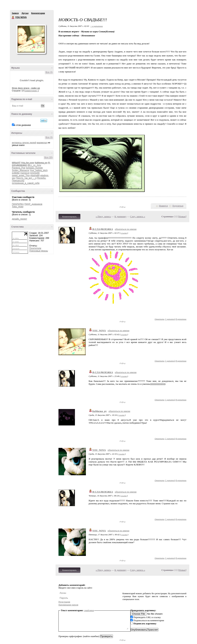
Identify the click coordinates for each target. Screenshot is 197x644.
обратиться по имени (126, 229)
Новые (182, 216)
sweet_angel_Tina (21, 176)
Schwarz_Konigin (34, 168)
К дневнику (121, 216)
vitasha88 (35, 176)
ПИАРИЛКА (18, 204)
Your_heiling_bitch (39, 170)
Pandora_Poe (19, 168)
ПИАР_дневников (33, 204)
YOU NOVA (13, 18)
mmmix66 (35, 173)
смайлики (89, 610)
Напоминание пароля (68, 605)
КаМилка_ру (100, 411)
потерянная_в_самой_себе (26, 183)
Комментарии (38, 13)
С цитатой (170, 319)
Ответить (159, 319)
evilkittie (16, 173)
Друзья (25, 13)
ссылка (124, 233)
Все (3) (49, 72)
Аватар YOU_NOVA (31, 39)
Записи (15, 13)
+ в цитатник (96, 26)
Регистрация (64, 602)
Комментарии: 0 (32, 91)
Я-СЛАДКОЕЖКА (103, 229)
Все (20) (49, 157)
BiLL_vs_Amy (34, 165)
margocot (25, 173)
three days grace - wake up (26, 88)
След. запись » (138, 216)
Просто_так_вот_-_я (26, 178)
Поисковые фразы (39, 251)
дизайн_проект (19, 219)
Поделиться (178, 206)
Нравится (163, 206)
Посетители (35, 248)
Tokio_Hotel (18, 207)
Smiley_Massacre (21, 170)
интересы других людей (24, 143)
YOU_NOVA (99, 330)
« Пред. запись (103, 216)
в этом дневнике (23, 125)
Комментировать (69, 217)
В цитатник (181, 319)
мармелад (42, 143)
